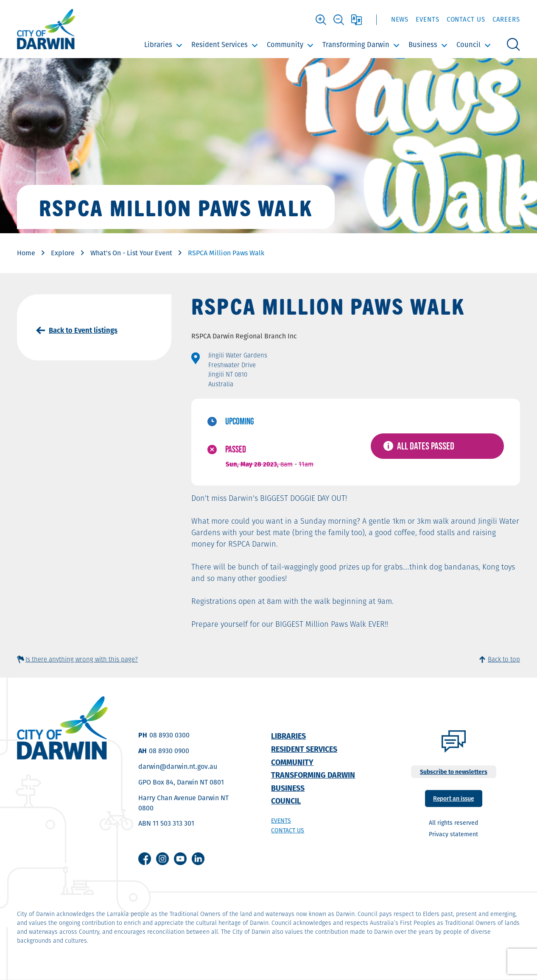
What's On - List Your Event (131, 253)
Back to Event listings (83, 330)
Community (285, 45)
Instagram (162, 859)
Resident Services (220, 45)
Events (427, 19)
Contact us (288, 830)
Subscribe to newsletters (454, 772)
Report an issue (453, 798)
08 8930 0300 (169, 735)
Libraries (158, 45)
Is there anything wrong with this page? (82, 659)
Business (423, 45)
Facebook (145, 859)
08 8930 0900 (169, 751)
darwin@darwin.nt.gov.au (178, 766)
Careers (506, 19)
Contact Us (466, 19)
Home (26, 253)
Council (468, 45)
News (400, 19)
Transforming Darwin (356, 45)
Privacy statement (453, 834)
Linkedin (198, 859)
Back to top (504, 659)
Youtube (180, 859)
